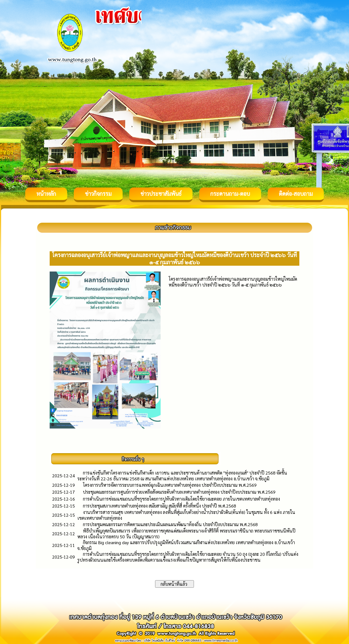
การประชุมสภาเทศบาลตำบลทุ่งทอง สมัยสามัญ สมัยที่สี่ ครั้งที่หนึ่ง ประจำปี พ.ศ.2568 (160, 506)
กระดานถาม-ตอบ (230, 194)
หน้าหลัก (46, 194)
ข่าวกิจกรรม (98, 194)
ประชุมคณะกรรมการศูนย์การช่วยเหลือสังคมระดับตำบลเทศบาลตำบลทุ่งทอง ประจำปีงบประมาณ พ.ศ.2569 (179, 492)
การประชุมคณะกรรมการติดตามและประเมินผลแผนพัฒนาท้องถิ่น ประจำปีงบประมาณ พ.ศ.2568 (170, 524)
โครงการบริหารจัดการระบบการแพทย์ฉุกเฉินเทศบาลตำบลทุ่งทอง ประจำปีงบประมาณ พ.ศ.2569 (170, 485)
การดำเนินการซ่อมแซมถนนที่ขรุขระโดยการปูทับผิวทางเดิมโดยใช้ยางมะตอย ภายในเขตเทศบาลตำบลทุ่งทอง (181, 499)
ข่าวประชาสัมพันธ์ (161, 194)
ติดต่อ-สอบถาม (296, 194)
